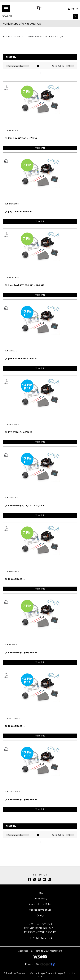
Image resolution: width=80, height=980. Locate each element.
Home (7, 37)
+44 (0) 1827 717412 (40, 938)
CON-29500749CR (12, 718)
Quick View (6, 88)
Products (18, 37)
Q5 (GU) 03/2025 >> (15, 579)
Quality (40, 915)
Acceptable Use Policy (40, 904)
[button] (75, 16)
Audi (54, 37)
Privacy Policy (40, 899)
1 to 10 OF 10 (58, 66)
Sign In (73, 9)
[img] (29, 879)
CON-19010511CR (11, 130)
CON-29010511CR (11, 351)
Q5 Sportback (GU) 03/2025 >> (21, 653)
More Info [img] (40, 148)
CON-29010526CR (12, 424)
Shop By (40, 57)
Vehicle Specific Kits (37, 37)
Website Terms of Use (40, 910)
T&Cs (40, 893)
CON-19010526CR (12, 204)
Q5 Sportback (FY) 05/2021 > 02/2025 (25, 285)
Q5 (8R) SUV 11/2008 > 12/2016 (21, 138)
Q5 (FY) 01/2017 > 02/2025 (18, 212)
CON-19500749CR (12, 571)
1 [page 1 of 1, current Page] (40, 73)
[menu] (6, 9)
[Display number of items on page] (70, 66)
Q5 (61, 37)
